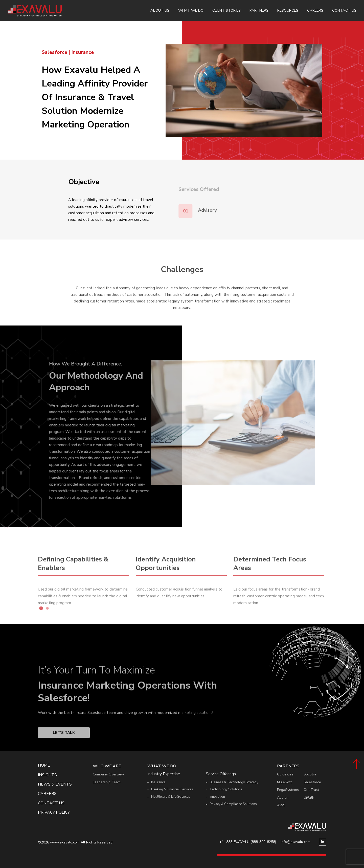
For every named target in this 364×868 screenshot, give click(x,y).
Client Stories (226, 10)
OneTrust (311, 790)
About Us (160, 10)
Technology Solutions (226, 789)
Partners (259, 10)
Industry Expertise (164, 774)
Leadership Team (107, 782)
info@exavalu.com (296, 842)
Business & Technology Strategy (234, 782)
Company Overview (108, 774)
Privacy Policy (54, 812)
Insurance (158, 782)
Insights (47, 775)
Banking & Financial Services (172, 789)
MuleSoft (284, 782)
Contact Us (344, 10)
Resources (288, 10)
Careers (315, 10)
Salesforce (312, 782)
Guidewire (285, 774)
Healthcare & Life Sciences (171, 797)
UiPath (309, 798)
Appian (283, 798)
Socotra (310, 774)
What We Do (191, 10)
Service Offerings (221, 774)
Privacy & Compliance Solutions (233, 804)
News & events (55, 784)
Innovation (217, 797)
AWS (281, 805)
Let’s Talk (64, 748)
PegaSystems (288, 790)
